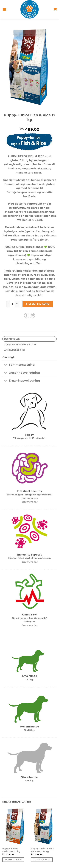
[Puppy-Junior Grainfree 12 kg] (15, 826)
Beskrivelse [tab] (12, 339)
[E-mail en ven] (32, 316)
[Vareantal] (12, 304)
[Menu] (4, 9)
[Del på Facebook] (27, 316)
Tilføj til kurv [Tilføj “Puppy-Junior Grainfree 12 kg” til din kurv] (13, 860)
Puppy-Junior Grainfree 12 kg (11, 850)
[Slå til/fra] (6, 365)
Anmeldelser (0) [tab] (15, 350)
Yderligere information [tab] (20, 344)
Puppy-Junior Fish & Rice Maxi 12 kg (43, 850)
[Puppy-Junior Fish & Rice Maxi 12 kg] (44, 826)
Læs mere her (29, 502)
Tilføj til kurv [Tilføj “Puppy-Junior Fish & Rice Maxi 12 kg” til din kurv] (42, 860)
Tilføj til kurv (38, 304)
